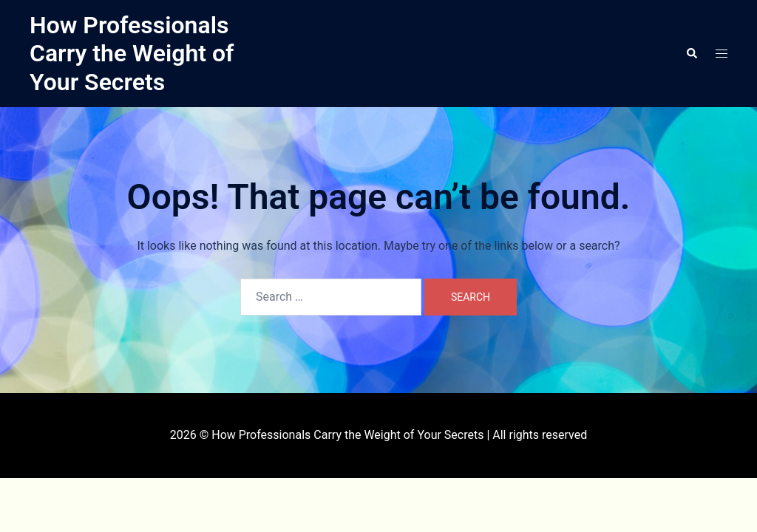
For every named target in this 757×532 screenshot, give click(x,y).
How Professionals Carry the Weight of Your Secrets (132, 54)
